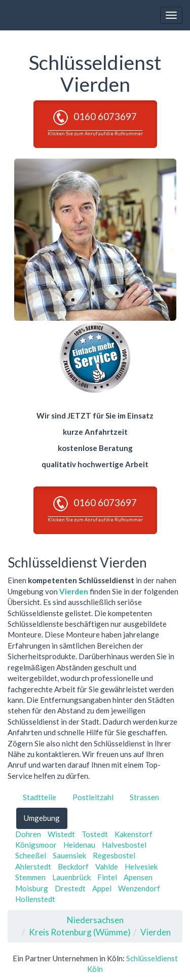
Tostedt (95, 834)
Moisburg (32, 888)
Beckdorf (73, 866)
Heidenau (79, 845)
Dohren (28, 834)
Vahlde (107, 866)
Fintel (107, 877)
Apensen (138, 877)
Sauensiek (69, 855)
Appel (102, 888)
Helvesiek (141, 866)
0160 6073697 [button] (95, 123)
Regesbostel (114, 855)
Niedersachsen (95, 920)
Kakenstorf (134, 834)
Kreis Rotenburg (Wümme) (80, 932)
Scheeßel (31, 855)
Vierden (74, 591)
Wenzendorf (139, 888)
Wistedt (61, 834)
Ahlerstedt (33, 866)
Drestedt (70, 888)
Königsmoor (36, 845)
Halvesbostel (124, 845)
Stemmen (30, 877)
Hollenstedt (35, 899)
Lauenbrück (71, 877)
